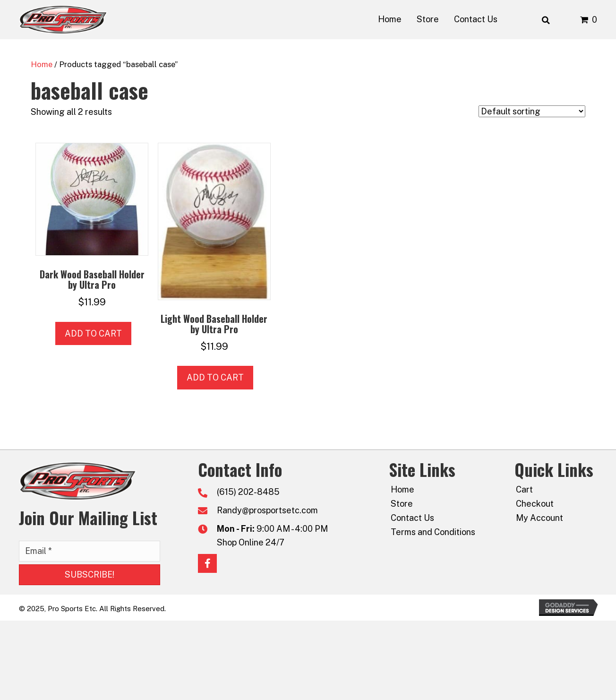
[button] (90, 575)
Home (42, 64)
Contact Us (412, 518)
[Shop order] (532, 111)
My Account (539, 518)
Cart (524, 489)
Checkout (535, 504)
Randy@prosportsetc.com (267, 510)
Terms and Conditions (433, 532)
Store (402, 504)
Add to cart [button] (93, 333)
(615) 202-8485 (248, 492)
